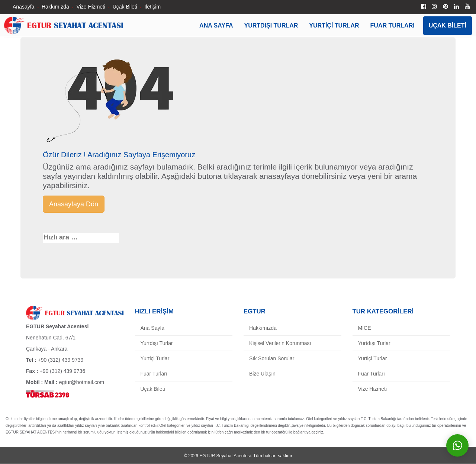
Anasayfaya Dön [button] (74, 204)
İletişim (152, 7)
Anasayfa (23, 7)
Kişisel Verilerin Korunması (280, 343)
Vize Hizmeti (91, 7)
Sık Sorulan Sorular (272, 358)
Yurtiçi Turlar (334, 25)
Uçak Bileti (125, 7)
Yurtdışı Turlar (271, 25)
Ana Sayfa (216, 25)
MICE (365, 328)
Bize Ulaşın (262, 374)
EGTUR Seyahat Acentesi (225, 456)
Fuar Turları (393, 25)
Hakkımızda (55, 7)
